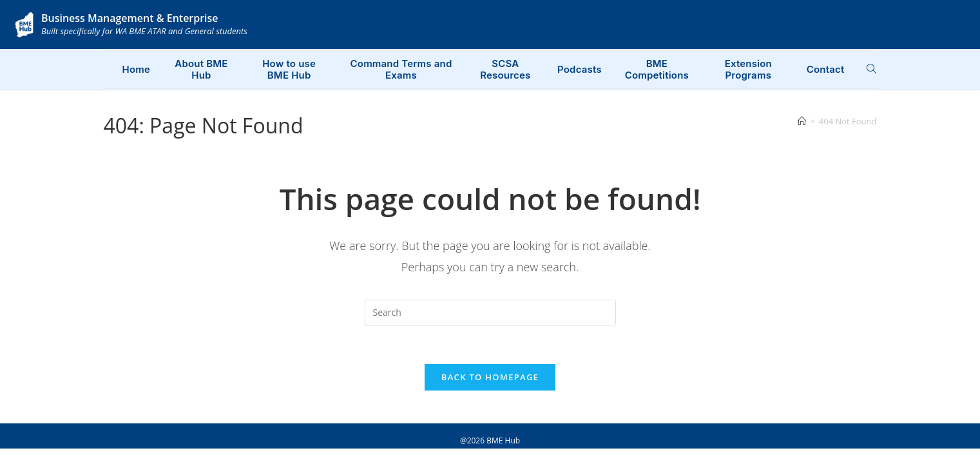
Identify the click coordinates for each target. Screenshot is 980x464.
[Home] (802, 121)
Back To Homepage (490, 378)
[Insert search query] (490, 313)
